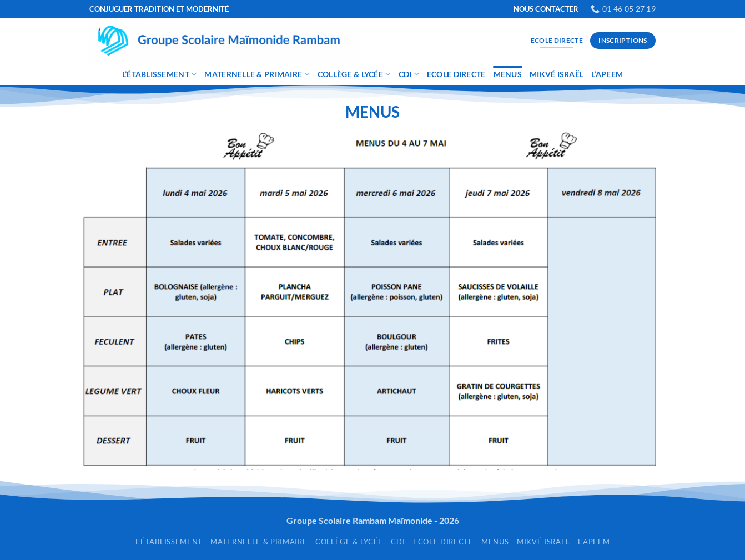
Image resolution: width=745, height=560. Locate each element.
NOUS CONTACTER (546, 9)
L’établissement (160, 74)
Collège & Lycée (354, 74)
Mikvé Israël (557, 74)
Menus (508, 74)
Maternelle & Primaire (257, 74)
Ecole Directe (456, 74)
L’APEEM (607, 74)
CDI (409, 74)
